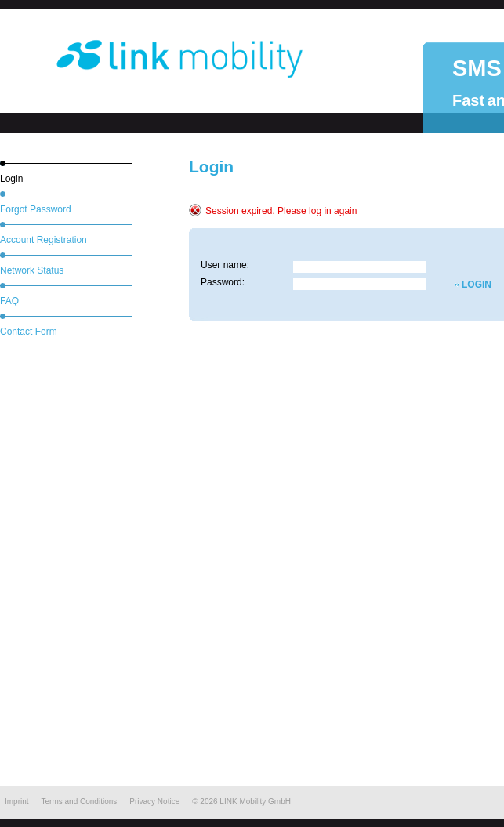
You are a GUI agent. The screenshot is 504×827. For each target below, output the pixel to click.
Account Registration (44, 240)
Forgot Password (36, 209)
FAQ (9, 301)
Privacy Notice (154, 802)
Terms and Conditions (80, 802)
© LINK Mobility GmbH (241, 802)
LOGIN (462, 285)
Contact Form (29, 332)
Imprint (17, 802)
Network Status (32, 270)
